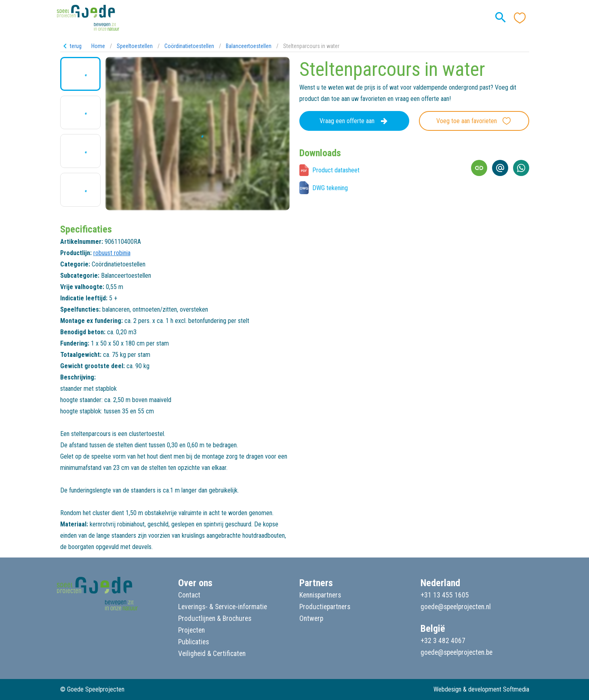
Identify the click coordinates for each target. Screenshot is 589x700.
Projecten (191, 630)
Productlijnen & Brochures (215, 618)
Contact (189, 595)
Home (98, 46)
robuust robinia (112, 253)
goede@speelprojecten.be (456, 652)
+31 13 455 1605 (445, 595)
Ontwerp (311, 618)
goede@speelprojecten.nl (456, 607)
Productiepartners (325, 607)
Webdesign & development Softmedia (481, 689)
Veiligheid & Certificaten (212, 654)
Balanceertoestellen (249, 46)
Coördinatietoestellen (189, 46)
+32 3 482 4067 (443, 641)
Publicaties (194, 642)
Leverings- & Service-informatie (223, 607)
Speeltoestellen (135, 46)
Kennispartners (320, 595)
